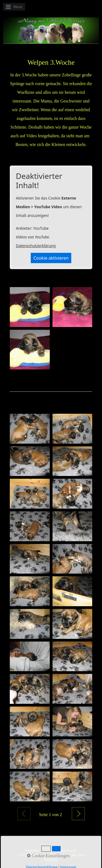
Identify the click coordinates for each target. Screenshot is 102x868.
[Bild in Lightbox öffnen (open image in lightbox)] (30, 307)
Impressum (68, 850)
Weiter (78, 814)
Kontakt (50, 850)
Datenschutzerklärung (36, 246)
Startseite (32, 850)
